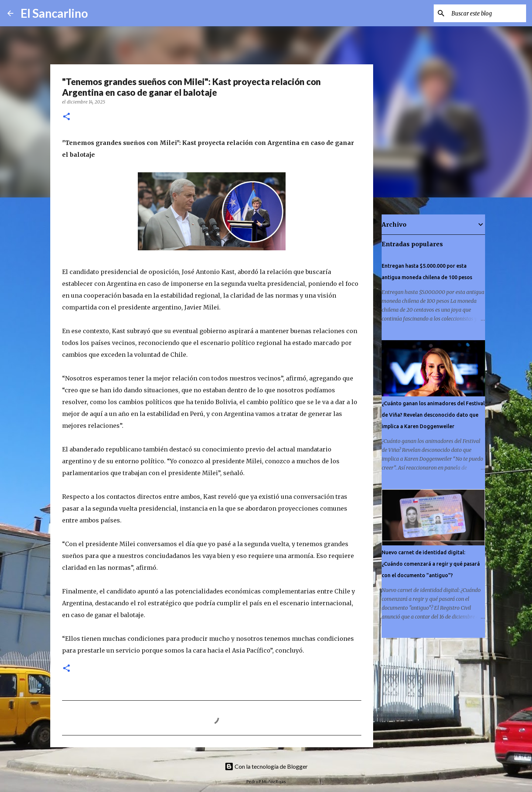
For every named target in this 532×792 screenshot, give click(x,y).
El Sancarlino (54, 13)
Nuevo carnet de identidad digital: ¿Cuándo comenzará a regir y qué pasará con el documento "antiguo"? (431, 564)
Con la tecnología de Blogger (266, 766)
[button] (66, 117)
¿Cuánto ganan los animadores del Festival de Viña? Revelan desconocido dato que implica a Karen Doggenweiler (433, 415)
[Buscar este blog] (487, 13)
